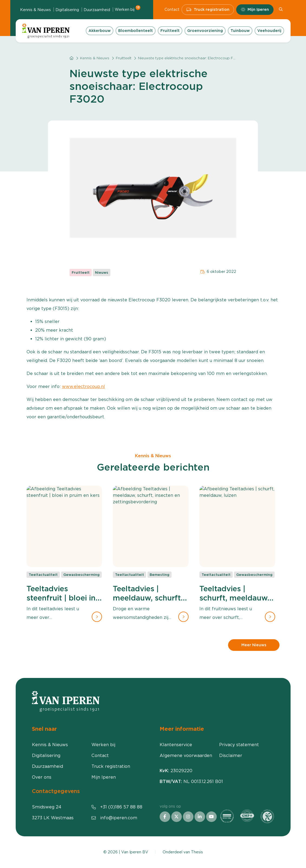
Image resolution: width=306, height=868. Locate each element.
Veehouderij (269, 31)
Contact (172, 9)
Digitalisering (67, 10)
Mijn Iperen (255, 10)
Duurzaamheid (97, 10)
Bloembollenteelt (136, 31)
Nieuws (102, 273)
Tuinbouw (240, 31)
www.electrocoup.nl (83, 386)
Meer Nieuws (254, 645)
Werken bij (128, 9)
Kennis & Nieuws (35, 10)
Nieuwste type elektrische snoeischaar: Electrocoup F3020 (190, 58)
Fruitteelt (170, 31)
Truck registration (208, 10)
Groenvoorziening (205, 31)
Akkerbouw (100, 31)
